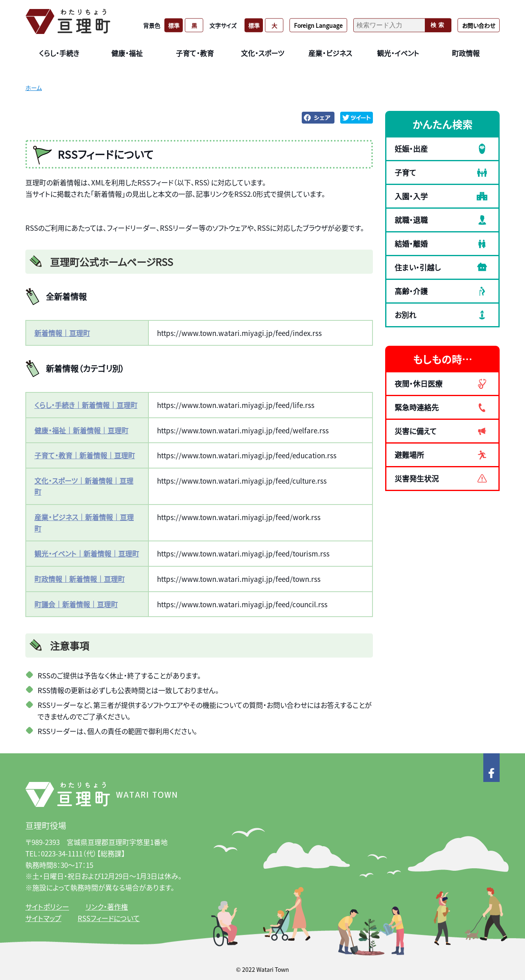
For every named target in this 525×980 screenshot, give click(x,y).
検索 (438, 25)
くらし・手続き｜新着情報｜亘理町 (86, 405)
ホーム (34, 88)
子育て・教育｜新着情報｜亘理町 (85, 455)
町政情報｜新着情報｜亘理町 (80, 579)
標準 (174, 25)
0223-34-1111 (62, 853)
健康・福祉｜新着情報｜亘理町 (81, 430)
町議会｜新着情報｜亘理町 (76, 604)
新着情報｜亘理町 (62, 333)
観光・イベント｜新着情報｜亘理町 (87, 553)
